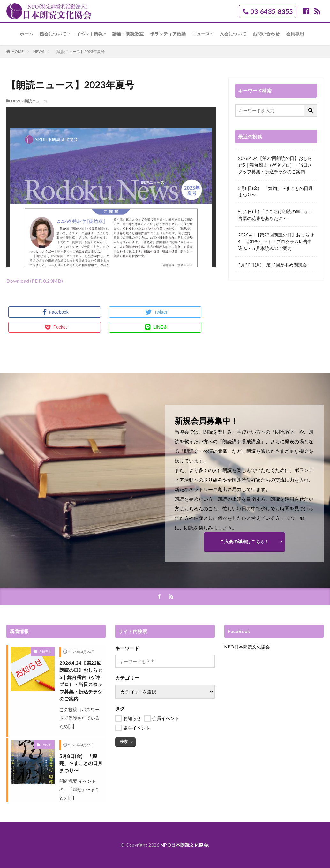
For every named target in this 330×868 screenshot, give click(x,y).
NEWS (39, 52)
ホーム (26, 34)
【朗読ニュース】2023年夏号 (79, 52)
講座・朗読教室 (128, 34)
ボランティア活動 (168, 34)
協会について (53, 34)
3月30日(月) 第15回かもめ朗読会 (273, 265)
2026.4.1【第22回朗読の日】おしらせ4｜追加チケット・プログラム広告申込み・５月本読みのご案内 (276, 241)
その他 (47, 745)
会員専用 (295, 34)
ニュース (201, 34)
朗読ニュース (36, 101)
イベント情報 (89, 34)
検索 (124, 741)
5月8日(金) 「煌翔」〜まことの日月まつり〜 (275, 191)
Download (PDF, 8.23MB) (35, 281)
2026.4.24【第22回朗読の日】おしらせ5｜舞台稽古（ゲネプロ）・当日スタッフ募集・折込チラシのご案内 (275, 165)
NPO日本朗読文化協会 (247, 647)
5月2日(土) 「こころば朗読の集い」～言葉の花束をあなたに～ (276, 215)
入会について (233, 34)
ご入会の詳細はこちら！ (244, 541)
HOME (18, 52)
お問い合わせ (266, 34)
